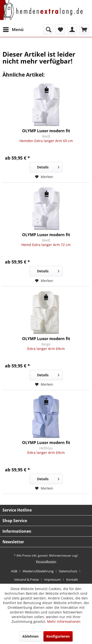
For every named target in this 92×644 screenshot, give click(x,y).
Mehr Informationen (64, 621)
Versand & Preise (26, 579)
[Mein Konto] (72, 30)
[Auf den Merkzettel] (44, 177)
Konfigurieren (58, 636)
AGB (14, 571)
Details (48, 166)
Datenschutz (68, 571)
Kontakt (72, 579)
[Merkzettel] (60, 30)
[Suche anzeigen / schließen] (48, 30)
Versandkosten (46, 561)
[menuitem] (13, 30)
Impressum (53, 579)
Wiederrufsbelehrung (38, 571)
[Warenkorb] (84, 30)
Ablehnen (30, 636)
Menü (13, 29)
